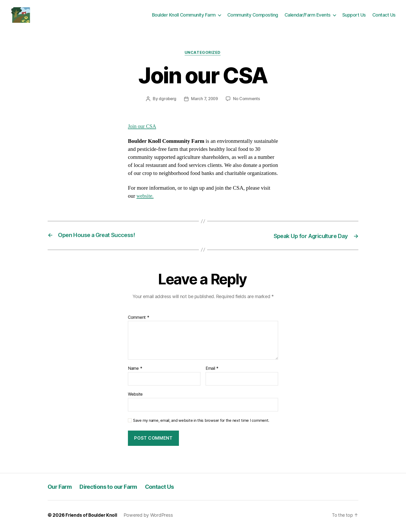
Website (135, 396)
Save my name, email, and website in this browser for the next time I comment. (201, 423)
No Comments (247, 101)
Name (135, 371)
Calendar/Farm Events (308, 16)
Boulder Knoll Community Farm (184, 16)
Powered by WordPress (150, 517)
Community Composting (253, 16)
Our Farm (61, 489)
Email (212, 371)
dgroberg (167, 101)
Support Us (354, 16)
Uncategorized (203, 55)
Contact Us (384, 16)
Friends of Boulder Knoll (92, 517)
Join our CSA (143, 129)
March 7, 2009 (205, 101)
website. (145, 199)
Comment (139, 320)
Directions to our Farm (114, 489)
